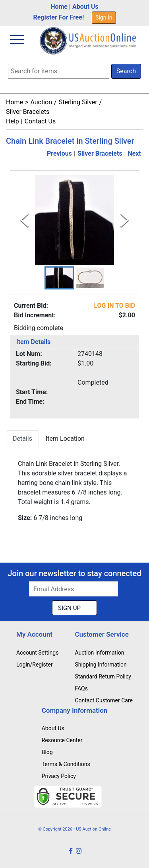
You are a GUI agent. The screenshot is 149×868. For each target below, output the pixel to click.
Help (13, 121)
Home (59, 7)
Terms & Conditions (66, 764)
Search (126, 71)
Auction (41, 102)
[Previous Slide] (24, 220)
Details (22, 439)
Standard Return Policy (103, 676)
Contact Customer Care (104, 700)
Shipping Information (101, 665)
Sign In (104, 18)
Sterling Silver (78, 102)
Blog (47, 752)
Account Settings (37, 653)
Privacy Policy (59, 776)
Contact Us (40, 121)
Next (134, 153)
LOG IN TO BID (114, 306)
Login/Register (35, 665)
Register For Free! (58, 17)
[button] (59, 278)
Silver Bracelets (28, 112)
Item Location (65, 439)
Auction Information (99, 653)
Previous (59, 153)
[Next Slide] (125, 220)
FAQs (81, 688)
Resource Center (62, 740)
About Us (85, 7)
